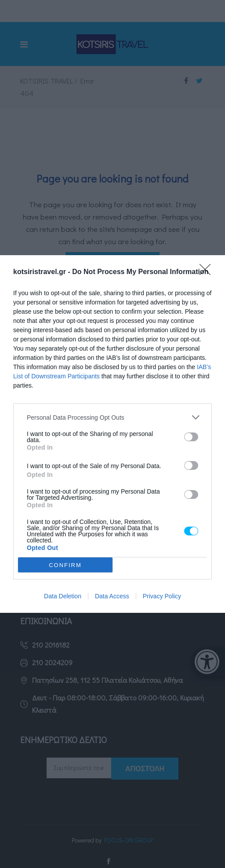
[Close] (208, 272)
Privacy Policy (162, 596)
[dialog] (112, 434)
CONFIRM (65, 565)
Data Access (112, 596)
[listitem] (112, 417)
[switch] (191, 437)
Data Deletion (63, 596)
